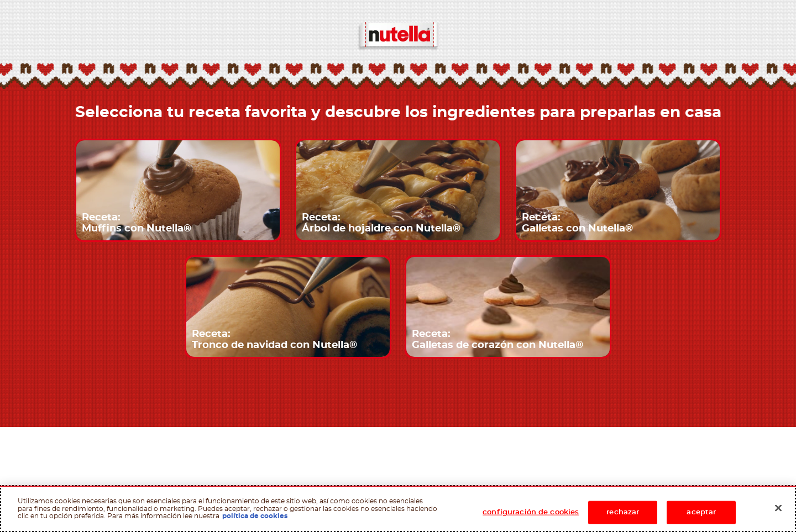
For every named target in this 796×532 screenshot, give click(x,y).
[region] (398, 509)
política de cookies (255, 516)
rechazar (623, 512)
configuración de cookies (531, 512)
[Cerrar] (778, 508)
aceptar (701, 512)
